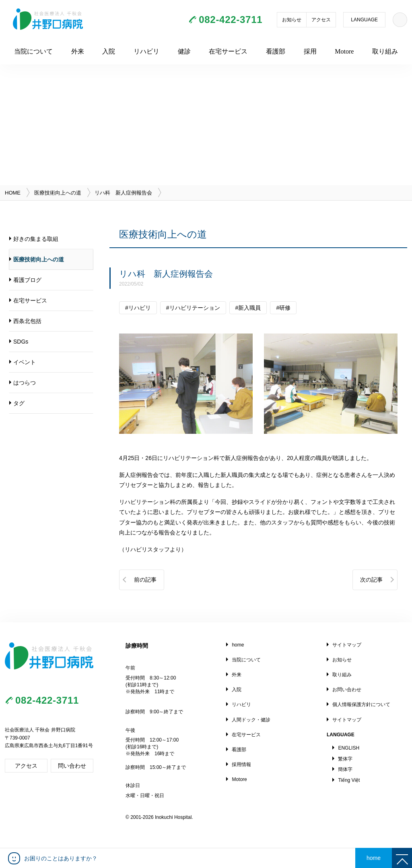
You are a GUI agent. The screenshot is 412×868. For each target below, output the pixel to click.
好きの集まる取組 (36, 239)
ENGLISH (349, 748)
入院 (109, 51)
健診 (184, 51)
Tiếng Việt (349, 780)
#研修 (283, 308)
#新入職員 (248, 308)
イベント (25, 362)
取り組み (385, 51)
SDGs (21, 342)
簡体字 (345, 769)
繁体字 (345, 759)
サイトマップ (347, 645)
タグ (19, 403)
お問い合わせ (347, 690)
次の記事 (371, 580)
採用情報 (241, 764)
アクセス (321, 20)
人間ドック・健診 (251, 720)
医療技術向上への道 (58, 193)
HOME (13, 193)
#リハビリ (138, 308)
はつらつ (25, 383)
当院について (33, 51)
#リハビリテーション (193, 308)
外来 (78, 51)
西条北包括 (27, 321)
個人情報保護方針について (361, 704)
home (238, 645)
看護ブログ (27, 280)
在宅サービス (228, 51)
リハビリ (146, 51)
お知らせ (292, 20)
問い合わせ (72, 766)
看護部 (276, 51)
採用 (310, 51)
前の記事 (145, 580)
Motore (344, 51)
